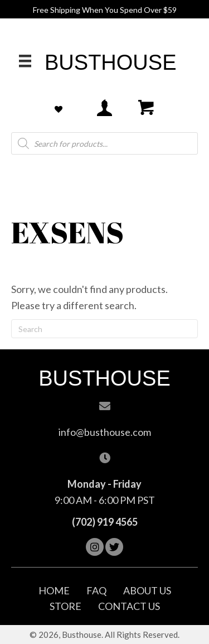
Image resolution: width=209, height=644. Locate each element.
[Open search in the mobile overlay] (104, 143)
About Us (147, 590)
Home (54, 590)
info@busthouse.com (105, 432)
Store (65, 606)
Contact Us (129, 606)
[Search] (104, 329)
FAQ (96, 590)
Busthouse (110, 63)
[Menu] (25, 61)
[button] (95, 547)
